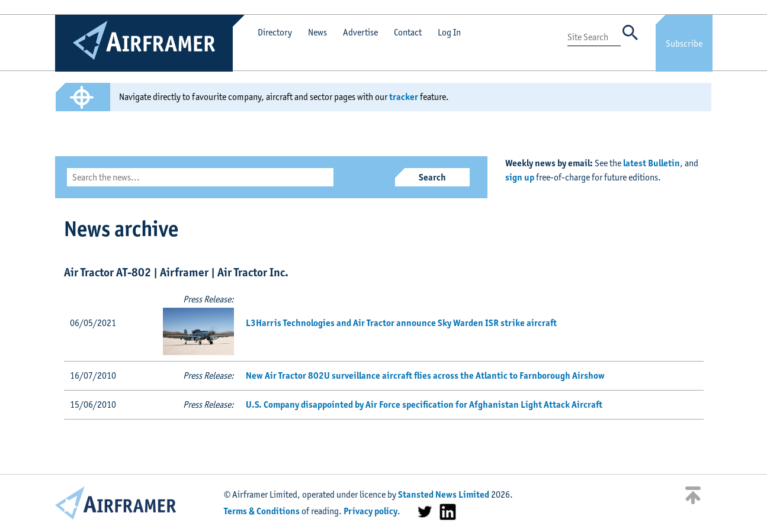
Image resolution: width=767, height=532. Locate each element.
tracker (404, 97)
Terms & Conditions (262, 511)
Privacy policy (370, 511)
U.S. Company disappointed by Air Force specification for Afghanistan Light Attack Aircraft (424, 404)
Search (432, 177)
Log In (449, 32)
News (317, 32)
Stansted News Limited (444, 494)
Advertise (360, 32)
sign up (520, 177)
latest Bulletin (652, 163)
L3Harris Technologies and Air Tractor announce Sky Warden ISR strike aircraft (401, 323)
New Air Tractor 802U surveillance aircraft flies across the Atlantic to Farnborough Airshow (425, 375)
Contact (408, 32)
